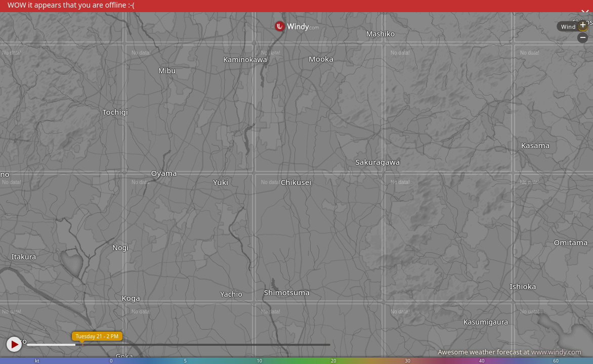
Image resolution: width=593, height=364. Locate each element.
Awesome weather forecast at (510, 352)
